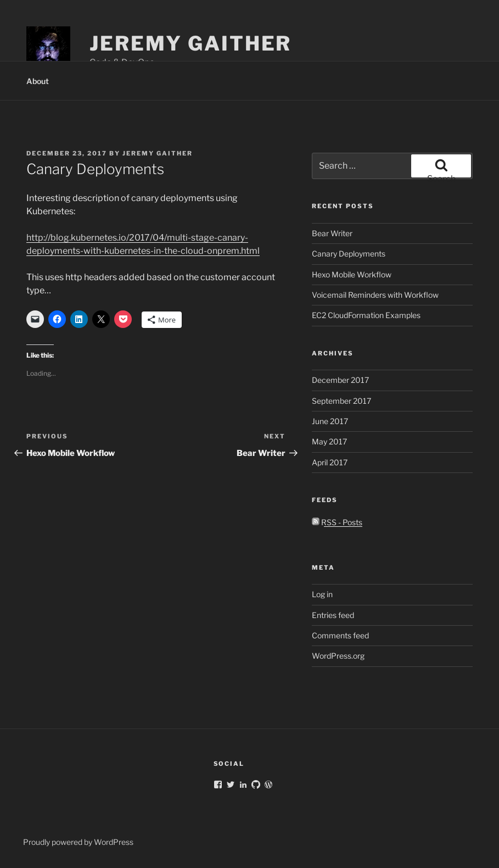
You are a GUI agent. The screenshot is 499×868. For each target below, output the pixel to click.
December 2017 (340, 380)
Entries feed (333, 615)
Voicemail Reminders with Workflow (375, 295)
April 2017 (330, 462)
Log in (322, 594)
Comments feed (340, 635)
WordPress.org (338, 656)
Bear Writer (332, 233)
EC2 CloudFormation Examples (366, 315)
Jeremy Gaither (190, 43)
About (38, 81)
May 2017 (329, 441)
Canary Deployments (349, 254)
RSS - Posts (337, 522)
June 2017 (330, 421)
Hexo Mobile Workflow (352, 274)
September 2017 (341, 401)
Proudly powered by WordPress (78, 842)
